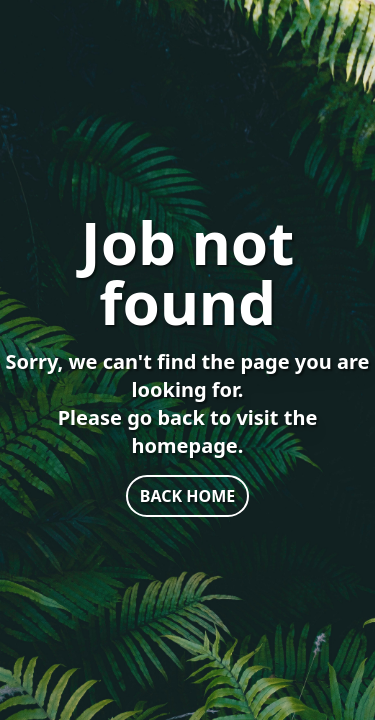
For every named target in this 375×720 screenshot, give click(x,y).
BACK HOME (187, 496)
